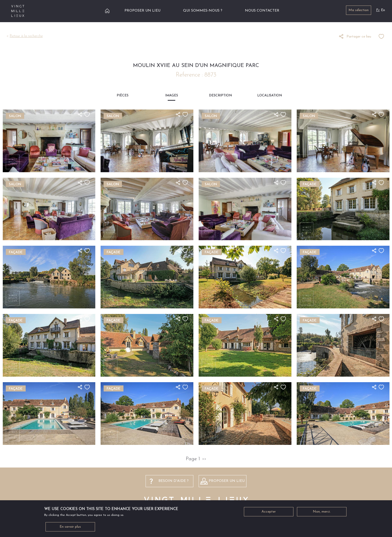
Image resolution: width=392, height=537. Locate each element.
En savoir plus (70, 528)
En (383, 10)
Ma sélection (359, 10)
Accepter (269, 513)
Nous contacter (262, 11)
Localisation (270, 96)
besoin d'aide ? (173, 481)
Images (172, 96)
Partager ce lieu (359, 37)
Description (220, 96)
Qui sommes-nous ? (203, 11)
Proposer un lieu (142, 11)
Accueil (107, 11)
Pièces (123, 96)
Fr (378, 10)
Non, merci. (322, 513)
